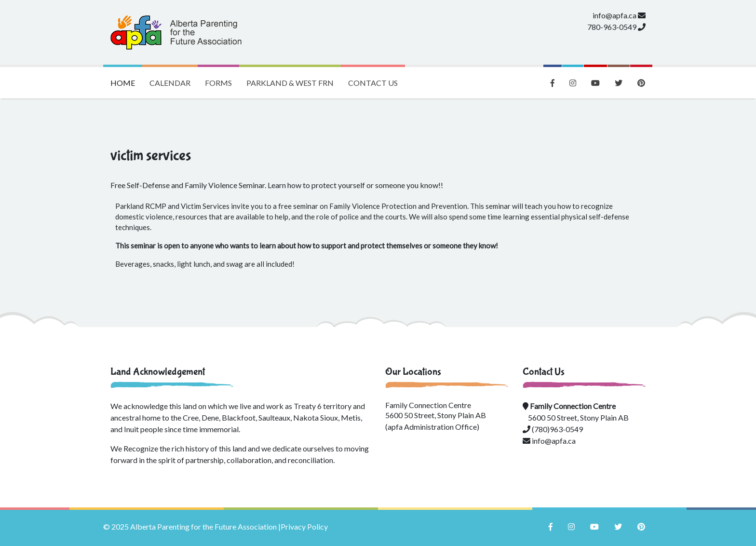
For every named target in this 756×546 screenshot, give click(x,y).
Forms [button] (218, 83)
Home (126, 77)
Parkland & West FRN (290, 83)
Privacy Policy (304, 526)
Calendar (170, 83)
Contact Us (373, 83)
